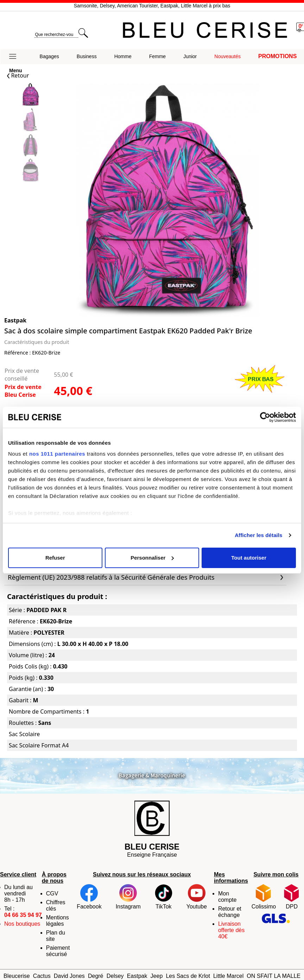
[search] (56, 35)
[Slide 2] (31, 146)
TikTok (164, 897)
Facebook (89, 897)
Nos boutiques (22, 924)
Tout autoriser (249, 558)
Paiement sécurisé (58, 951)
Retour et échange (230, 912)
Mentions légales (58, 921)
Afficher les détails (258, 535)
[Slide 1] (31, 120)
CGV (52, 893)
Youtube (197, 897)
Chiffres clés (56, 905)
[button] (16, 57)
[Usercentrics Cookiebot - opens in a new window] (265, 417)
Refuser (55, 558)
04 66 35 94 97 (23, 915)
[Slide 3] (31, 171)
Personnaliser (152, 558)
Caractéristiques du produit (37, 342)
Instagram (128, 897)
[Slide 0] (31, 95)
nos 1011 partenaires (57, 454)
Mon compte (227, 897)
